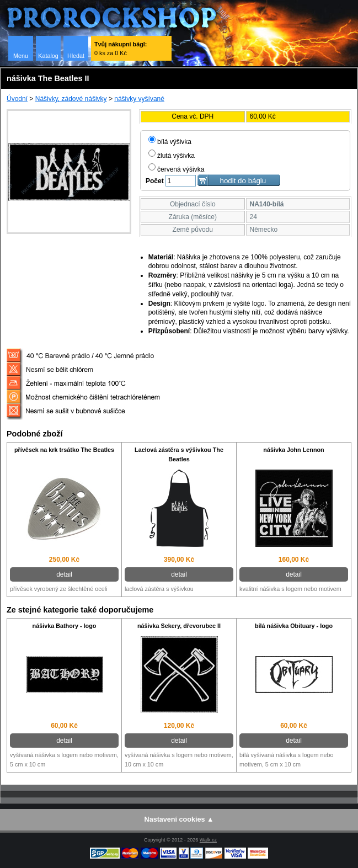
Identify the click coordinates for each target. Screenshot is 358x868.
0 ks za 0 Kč (121, 49)
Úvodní (17, 99)
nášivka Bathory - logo (65, 626)
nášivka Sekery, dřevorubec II (179, 626)
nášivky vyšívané (139, 99)
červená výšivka (176, 169)
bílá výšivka (170, 142)
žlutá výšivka (172, 156)
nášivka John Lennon (293, 450)
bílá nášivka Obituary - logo (294, 626)
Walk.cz (208, 840)
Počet (155, 181)
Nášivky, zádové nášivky (71, 99)
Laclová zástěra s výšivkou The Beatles (179, 454)
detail (64, 574)
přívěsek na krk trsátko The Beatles (64, 450)
